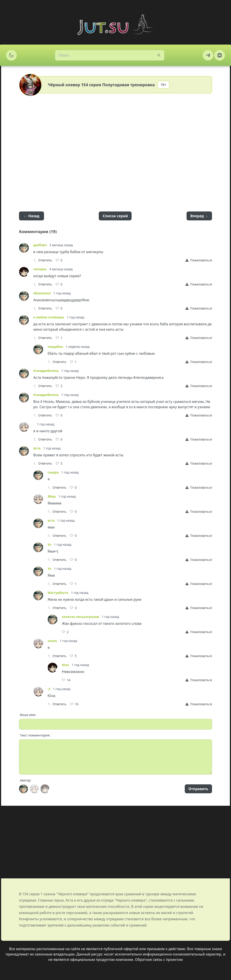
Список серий (115, 216)
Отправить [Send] (198, 789)
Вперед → (199, 216)
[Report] (199, 260)
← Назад (31, 216)
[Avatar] (23, 789)
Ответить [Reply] (43, 260)
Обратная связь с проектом (159, 959)
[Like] (59, 260)
